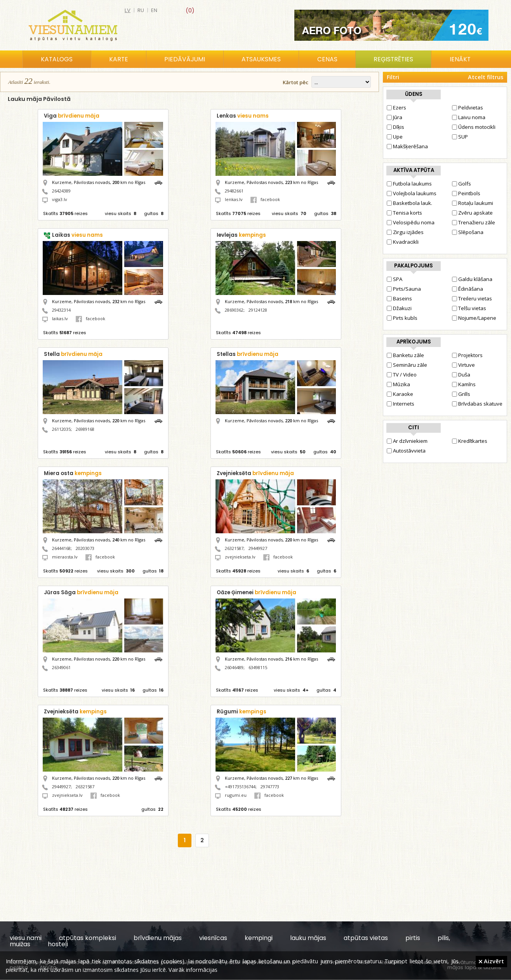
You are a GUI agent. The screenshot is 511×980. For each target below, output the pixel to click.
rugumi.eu (236, 795)
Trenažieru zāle (474, 222)
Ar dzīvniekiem (407, 441)
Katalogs (57, 59)
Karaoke (400, 394)
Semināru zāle (407, 365)
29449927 (258, 548)
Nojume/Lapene (474, 318)
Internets (401, 404)
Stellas (248, 354)
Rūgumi (242, 712)
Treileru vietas (472, 298)
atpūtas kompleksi (88, 938)
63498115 (258, 667)
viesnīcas (213, 938)
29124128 (258, 310)
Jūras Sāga (81, 592)
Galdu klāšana (472, 279)
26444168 (61, 548)
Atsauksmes (261, 59)
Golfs (461, 184)
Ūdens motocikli (474, 127)
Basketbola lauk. (409, 203)
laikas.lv (60, 318)
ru (141, 10)
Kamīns (464, 384)
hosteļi (58, 944)
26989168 (85, 429)
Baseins (399, 298)
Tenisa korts (404, 213)
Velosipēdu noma (411, 222)
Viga (72, 116)
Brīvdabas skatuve (477, 404)
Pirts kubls (402, 318)
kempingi (259, 938)
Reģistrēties (393, 59)
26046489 (234, 667)
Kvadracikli (403, 242)
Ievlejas (241, 235)
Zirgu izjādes (405, 232)
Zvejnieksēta (255, 473)
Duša (461, 375)
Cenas (327, 59)
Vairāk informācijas (193, 970)
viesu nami (26, 938)
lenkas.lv (234, 199)
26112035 (61, 429)
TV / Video (402, 375)
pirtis (413, 938)
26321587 (234, 548)
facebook (265, 199)
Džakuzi (399, 308)
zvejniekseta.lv (240, 557)
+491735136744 (240, 787)
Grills (461, 394)
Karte (119, 59)
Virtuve (463, 365)
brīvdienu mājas (158, 938)
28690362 (234, 310)
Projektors (467, 355)
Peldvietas (468, 108)
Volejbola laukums (412, 193)
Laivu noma (469, 117)
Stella (73, 354)
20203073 (85, 548)
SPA (395, 279)
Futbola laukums (409, 184)
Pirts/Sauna (404, 289)
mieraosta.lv (65, 557)
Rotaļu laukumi (473, 203)
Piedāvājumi (185, 59)
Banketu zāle (405, 355)
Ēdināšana (468, 289)
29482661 (234, 191)
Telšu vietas (469, 308)
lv (128, 10)
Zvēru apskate (472, 213)
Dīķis (395, 127)
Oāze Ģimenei (256, 592)
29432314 (61, 310)
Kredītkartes (470, 441)
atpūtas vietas (366, 938)
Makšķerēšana (407, 146)
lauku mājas (308, 938)
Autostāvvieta (406, 451)
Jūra (395, 117)
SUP (460, 137)
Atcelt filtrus (486, 77)
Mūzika (398, 384)
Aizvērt (491, 961)
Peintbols (466, 193)
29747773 (270, 787)
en (154, 10)
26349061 (61, 667)
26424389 (61, 191)
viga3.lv (60, 199)
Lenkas (243, 116)
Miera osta (73, 473)
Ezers (396, 108)
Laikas (77, 235)
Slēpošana (468, 232)
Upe (395, 137)
